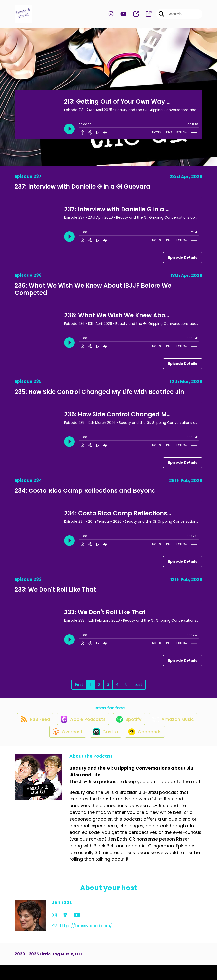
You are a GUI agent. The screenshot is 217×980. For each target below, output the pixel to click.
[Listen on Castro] (132, 746)
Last (138, 689)
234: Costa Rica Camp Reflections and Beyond (85, 495)
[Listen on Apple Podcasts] (108, 728)
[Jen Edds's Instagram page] (54, 930)
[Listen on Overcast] (91, 746)
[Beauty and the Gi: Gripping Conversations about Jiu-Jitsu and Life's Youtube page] (120, 16)
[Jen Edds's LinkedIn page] (60, 930)
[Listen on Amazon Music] (42, 746)
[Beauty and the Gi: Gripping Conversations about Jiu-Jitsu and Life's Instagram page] (111, 16)
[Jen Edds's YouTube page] (66, 930)
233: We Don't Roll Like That (55, 594)
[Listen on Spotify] (157, 728)
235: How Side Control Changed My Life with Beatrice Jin (99, 396)
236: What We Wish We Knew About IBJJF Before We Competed (93, 294)
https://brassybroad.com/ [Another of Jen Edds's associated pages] (82, 941)
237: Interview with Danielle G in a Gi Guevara (82, 191)
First (79, 689)
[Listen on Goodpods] (175, 746)
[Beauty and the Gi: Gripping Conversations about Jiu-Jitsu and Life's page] (133, 16)
